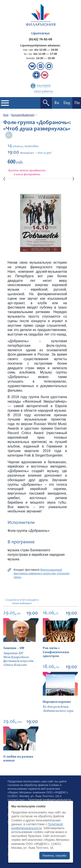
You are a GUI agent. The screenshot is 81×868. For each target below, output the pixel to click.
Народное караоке (57, 702)
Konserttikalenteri (23, 115)
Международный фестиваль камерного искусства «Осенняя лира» (41, 573)
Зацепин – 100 (14, 648)
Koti (6, 115)
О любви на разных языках (18, 759)
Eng (67, 103)
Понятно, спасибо (54, 856)
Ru (57, 103)
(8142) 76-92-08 (41, 39)
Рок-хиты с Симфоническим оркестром (56, 652)
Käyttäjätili (44, 86)
